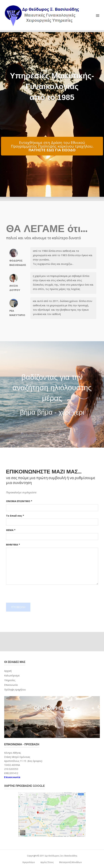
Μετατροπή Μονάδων (70, 862)
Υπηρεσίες (10, 680)
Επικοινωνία (11, 685)
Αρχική (8, 671)
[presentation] (32, 594)
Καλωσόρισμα (12, 675)
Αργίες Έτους (47, 862)
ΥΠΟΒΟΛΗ (18, 607)
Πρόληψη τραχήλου (15, 690)
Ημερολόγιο (29, 862)
